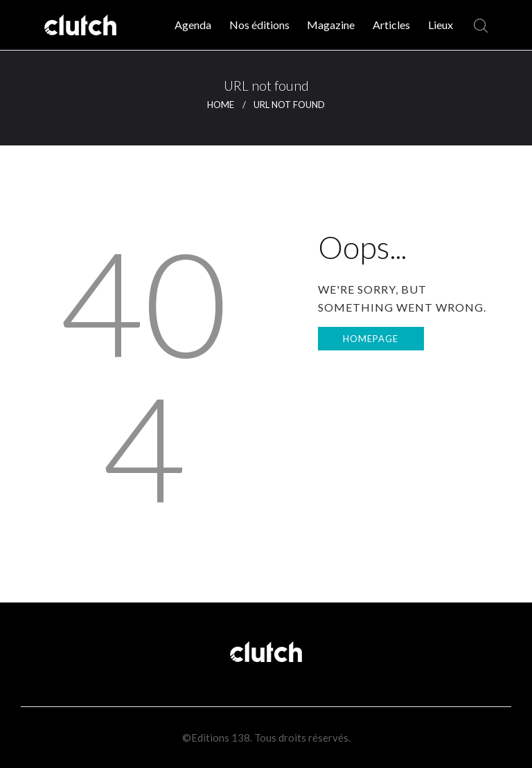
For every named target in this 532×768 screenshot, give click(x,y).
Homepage (371, 339)
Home (221, 105)
